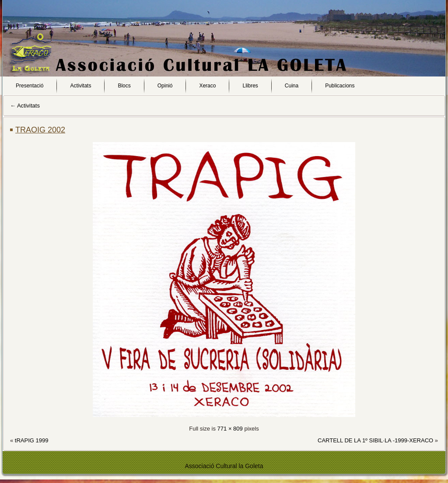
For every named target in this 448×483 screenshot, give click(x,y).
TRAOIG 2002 (40, 130)
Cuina (292, 86)
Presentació (30, 86)
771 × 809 (230, 429)
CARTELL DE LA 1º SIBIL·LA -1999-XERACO (375, 440)
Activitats (80, 86)
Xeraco (207, 86)
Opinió (165, 86)
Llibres (250, 86)
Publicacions (340, 86)
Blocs (124, 86)
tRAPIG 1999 (32, 440)
